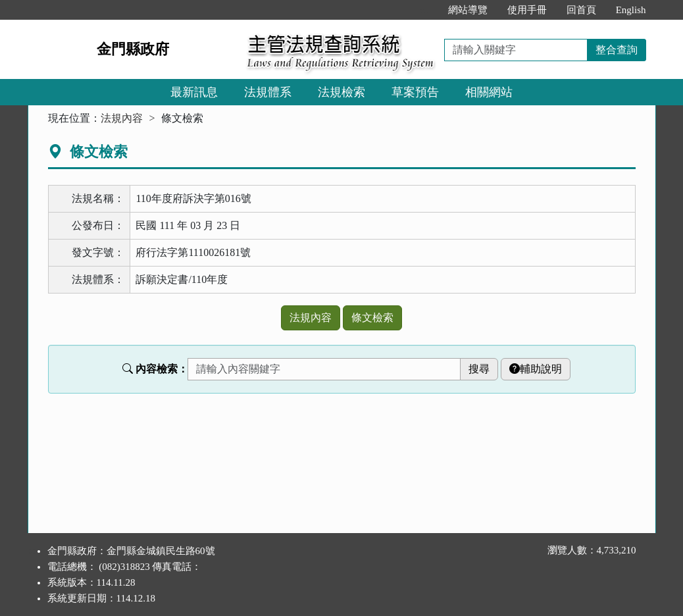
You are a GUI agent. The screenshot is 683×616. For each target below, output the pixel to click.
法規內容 (122, 118)
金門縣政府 (133, 49)
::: (424, 10)
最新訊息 (194, 92)
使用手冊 (527, 10)
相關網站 (489, 92)
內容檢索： (155, 369)
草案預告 (415, 92)
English (631, 10)
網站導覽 (468, 10)
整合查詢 (617, 50)
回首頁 (581, 10)
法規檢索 (341, 92)
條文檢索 (372, 318)
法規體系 (268, 92)
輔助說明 (536, 369)
